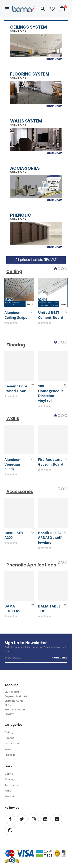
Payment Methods (16, 696)
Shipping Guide (14, 701)
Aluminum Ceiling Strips (16, 315)
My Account (12, 692)
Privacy (9, 714)
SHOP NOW (54, 59)
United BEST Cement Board (51, 315)
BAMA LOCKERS (12, 609)
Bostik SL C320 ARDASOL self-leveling (51, 538)
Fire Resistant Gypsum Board (51, 462)
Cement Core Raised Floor (16, 388)
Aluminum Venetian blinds (13, 464)
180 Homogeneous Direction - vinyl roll (51, 393)
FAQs (8, 705)
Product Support (15, 710)
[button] (52, 9)
